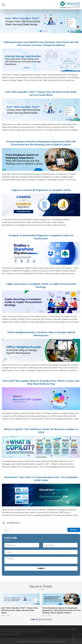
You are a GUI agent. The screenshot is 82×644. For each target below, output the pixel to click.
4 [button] (45, 31)
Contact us (4, 632)
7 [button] (44, 619)
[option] (41, 21)
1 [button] (39, 31)
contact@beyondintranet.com (10, 634)
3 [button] (43, 31)
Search (74, 530)
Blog (73, 629)
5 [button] (47, 31)
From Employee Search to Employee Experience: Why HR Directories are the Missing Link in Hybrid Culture (62, 610)
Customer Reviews (55, 629)
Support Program (41, 629)
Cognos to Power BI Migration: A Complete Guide (41, 190)
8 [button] (46, 619)
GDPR (23, 632)
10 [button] (51, 619)
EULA (29, 632)
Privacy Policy (14, 632)
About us (67, 629)
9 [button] (49, 619)
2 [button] (41, 31)
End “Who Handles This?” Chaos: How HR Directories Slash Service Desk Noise (20, 610)
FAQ (32, 629)
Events (26, 629)
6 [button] (42, 619)
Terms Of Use (38, 632)
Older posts (14, 523)
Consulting (10, 629)
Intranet (19, 629)
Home (2, 629)
